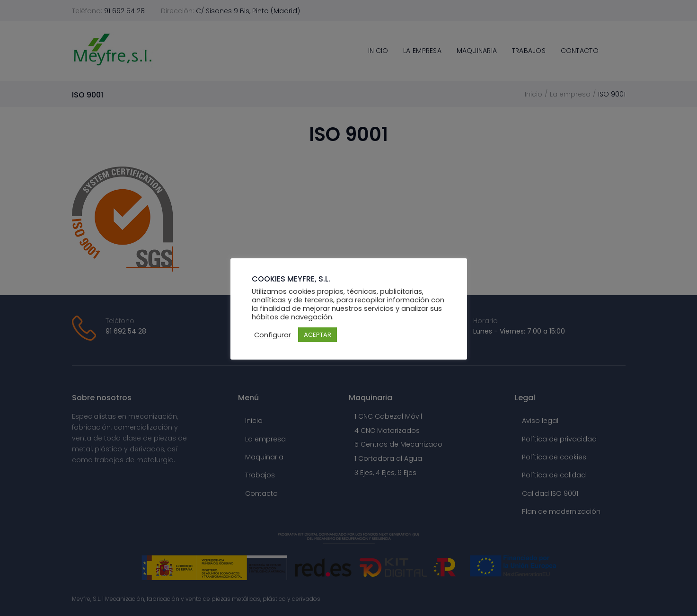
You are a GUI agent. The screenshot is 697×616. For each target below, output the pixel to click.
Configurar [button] (273, 335)
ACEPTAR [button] (318, 335)
